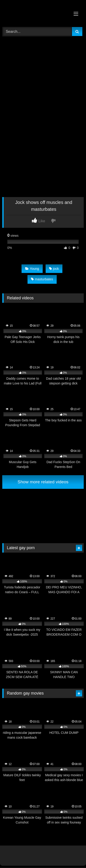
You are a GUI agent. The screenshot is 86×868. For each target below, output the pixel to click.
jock (54, 269)
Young (32, 269)
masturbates (42, 279)
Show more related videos (43, 482)
